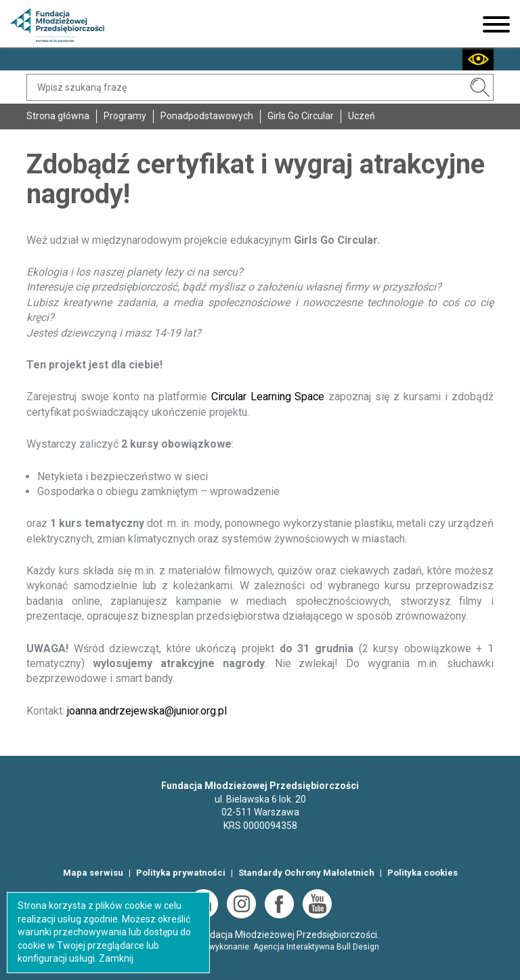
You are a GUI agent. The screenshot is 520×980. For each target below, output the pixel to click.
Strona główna (58, 116)
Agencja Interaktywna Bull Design (316, 947)
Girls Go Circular (301, 116)
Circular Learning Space (268, 397)
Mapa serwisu (93, 873)
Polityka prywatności (181, 873)
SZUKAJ (480, 87)
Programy (125, 116)
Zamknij (116, 958)
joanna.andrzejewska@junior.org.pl (147, 711)
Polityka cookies (422, 873)
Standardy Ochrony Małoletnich (306, 873)
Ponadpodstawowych (207, 116)
